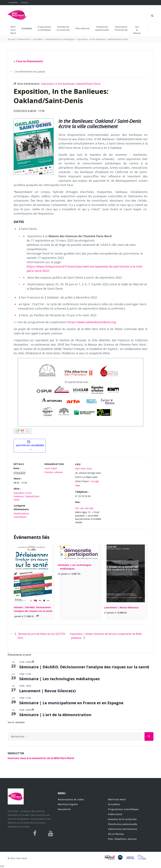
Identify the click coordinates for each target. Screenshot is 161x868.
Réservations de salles (71, 799)
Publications (115, 814)
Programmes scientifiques (44, 28)
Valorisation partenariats (123, 829)
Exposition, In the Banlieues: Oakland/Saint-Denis (27, 496)
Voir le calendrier (16, 722)
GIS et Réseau (116, 834)
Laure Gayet (51, 468)
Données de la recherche (122, 819)
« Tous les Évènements (28, 61)
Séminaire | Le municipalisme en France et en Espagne (71, 703)
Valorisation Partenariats (121, 28)
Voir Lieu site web (84, 508)
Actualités (27, 28)
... (147, 27)
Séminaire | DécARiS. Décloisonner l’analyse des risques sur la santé (84, 667)
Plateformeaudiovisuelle (102, 28)
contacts (24, 2)
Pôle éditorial (82, 28)
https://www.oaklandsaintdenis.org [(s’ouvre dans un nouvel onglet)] (92, 322)
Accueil (11, 39)
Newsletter (64, 809)
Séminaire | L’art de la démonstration (55, 715)
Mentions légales (68, 804)
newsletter (13, 2)
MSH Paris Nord (83, 469)
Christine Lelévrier (54, 472)
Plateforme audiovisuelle (123, 824)
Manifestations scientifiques (60, 39)
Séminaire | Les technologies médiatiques (60, 679)
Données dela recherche (63, 28)
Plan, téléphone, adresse (122, 839)
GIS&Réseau (137, 30)
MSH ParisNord (13, 30)
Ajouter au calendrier (30, 445)
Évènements (24, 39)
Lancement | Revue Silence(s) (121, 607)
